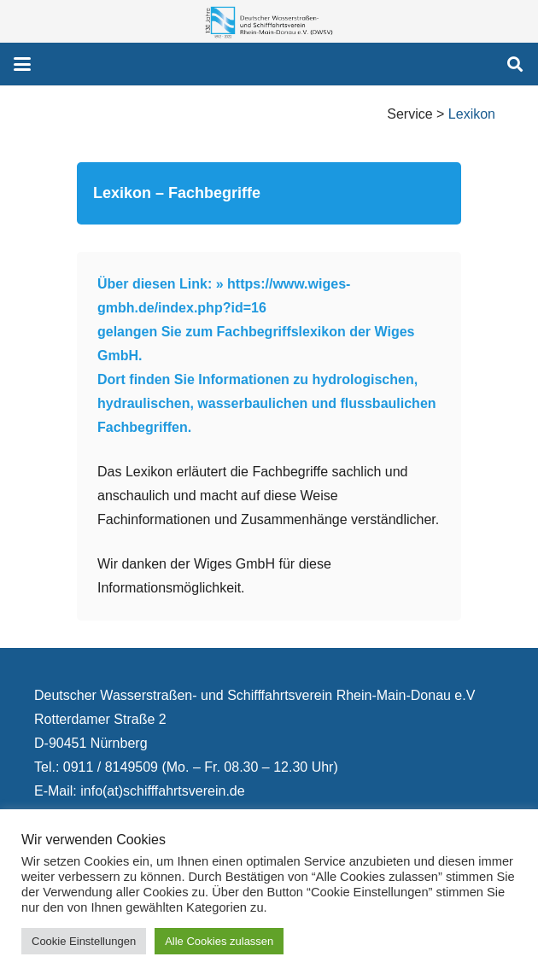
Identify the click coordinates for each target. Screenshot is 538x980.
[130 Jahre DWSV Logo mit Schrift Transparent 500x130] (269, 22)
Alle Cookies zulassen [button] (219, 941)
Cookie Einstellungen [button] (84, 941)
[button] (22, 64)
